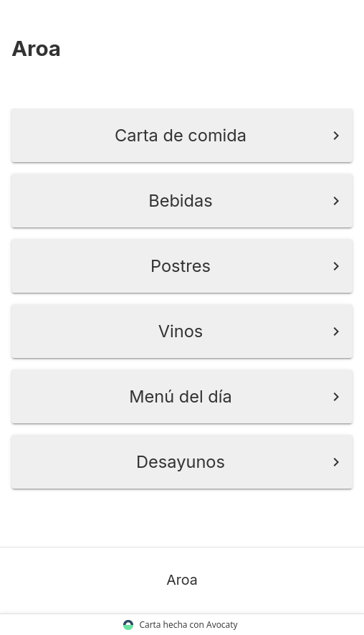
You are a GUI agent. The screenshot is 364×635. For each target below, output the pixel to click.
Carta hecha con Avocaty (182, 625)
